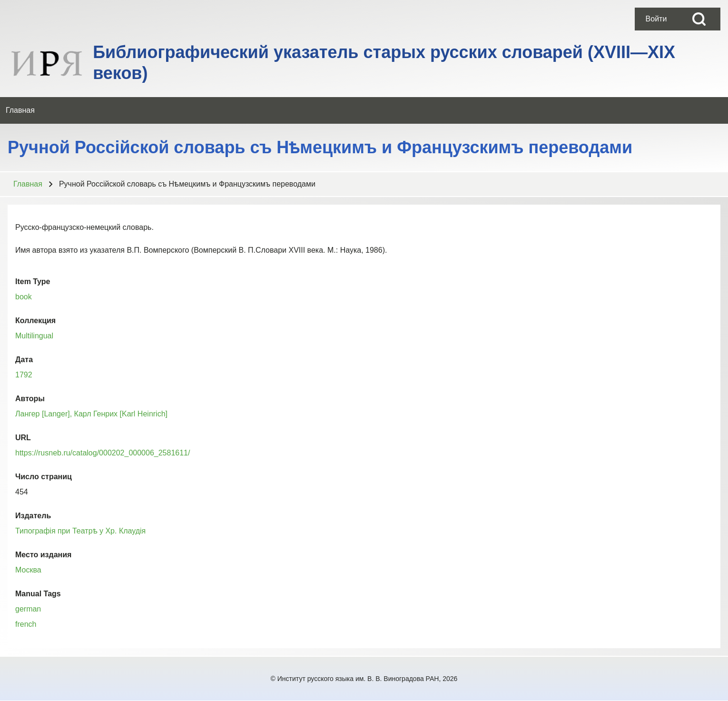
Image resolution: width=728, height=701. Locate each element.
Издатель (33, 516)
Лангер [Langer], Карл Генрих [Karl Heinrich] (91, 414)
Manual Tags (38, 594)
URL (23, 438)
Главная (28, 184)
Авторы (30, 399)
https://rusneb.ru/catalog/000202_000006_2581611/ (103, 453)
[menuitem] (656, 19)
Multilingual (34, 336)
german (28, 609)
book (24, 297)
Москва (28, 570)
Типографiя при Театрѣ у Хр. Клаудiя (80, 531)
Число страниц (44, 477)
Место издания (43, 555)
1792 (24, 375)
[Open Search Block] (699, 19)
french (26, 624)
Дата (24, 360)
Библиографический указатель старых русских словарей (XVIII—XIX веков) (384, 63)
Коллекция (35, 321)
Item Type (33, 281)
